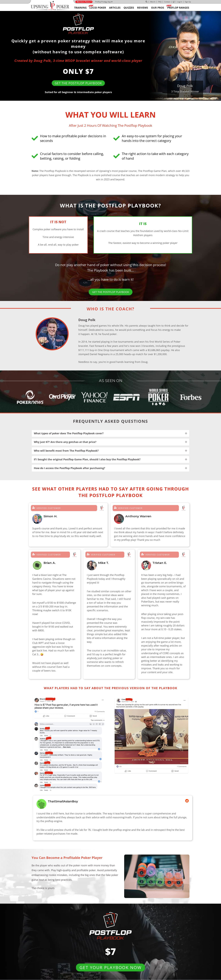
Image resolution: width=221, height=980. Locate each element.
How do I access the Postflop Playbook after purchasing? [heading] (69, 468)
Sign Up (188, 2)
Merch (153, 2)
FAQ (160, 2)
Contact (167, 2)
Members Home (83, 2)
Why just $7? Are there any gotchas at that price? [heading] (65, 442)
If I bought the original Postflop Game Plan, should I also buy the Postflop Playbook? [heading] (87, 459)
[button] (186, 433)
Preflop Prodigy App (103, 2)
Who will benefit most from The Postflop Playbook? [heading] (66, 451)
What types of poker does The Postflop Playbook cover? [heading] (69, 433)
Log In (180, 2)
